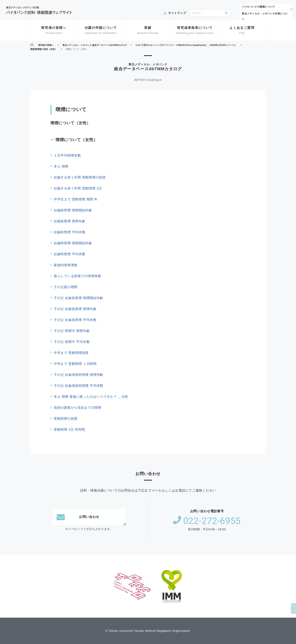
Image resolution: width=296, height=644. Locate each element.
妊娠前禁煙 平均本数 (70, 232)
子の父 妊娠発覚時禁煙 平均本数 (79, 386)
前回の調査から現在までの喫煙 (78, 408)
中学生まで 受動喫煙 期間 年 (76, 199)
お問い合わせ (78, 517)
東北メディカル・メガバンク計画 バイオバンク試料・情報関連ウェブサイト (39, 10)
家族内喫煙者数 (66, 265)
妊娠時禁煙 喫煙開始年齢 (73, 243)
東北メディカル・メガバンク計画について (265, 17)
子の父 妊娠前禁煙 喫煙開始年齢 (79, 298)
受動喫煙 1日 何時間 (69, 430)
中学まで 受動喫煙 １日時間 (75, 364)
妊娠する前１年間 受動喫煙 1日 (78, 188)
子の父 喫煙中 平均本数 (72, 342)
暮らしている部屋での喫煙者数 (78, 276)
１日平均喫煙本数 (67, 155)
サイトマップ (177, 13)
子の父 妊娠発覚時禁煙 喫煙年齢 (79, 375)
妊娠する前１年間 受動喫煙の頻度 (80, 177)
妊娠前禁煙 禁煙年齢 (70, 221)
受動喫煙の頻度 (66, 419)
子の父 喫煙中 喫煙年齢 (72, 331)
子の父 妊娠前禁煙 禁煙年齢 (75, 309)
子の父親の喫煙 (66, 287)
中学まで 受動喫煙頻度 (71, 353)
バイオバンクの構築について (258, 7)
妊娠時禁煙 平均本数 (70, 254)
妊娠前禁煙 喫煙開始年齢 (73, 210)
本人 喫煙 (61, 166)
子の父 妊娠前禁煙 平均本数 (75, 320)
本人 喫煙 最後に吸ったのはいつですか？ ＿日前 (91, 397)
